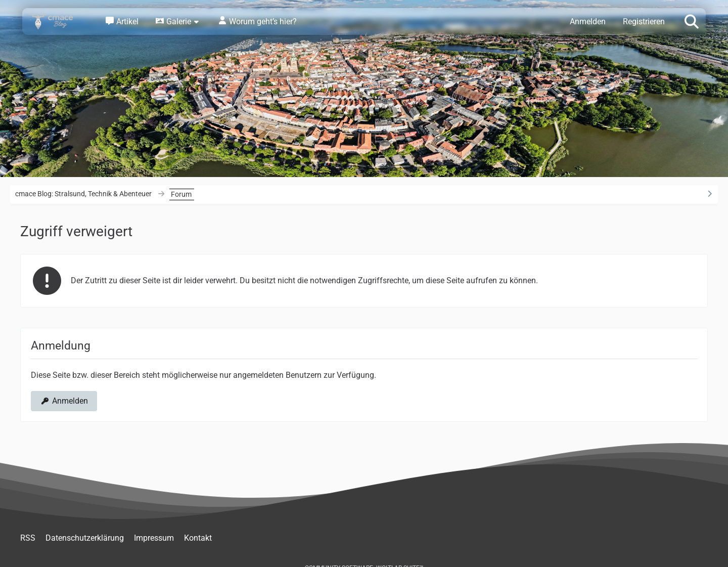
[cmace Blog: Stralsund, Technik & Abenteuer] (58, 21)
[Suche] (692, 21)
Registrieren (644, 21)
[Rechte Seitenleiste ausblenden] (709, 194)
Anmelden (588, 21)
